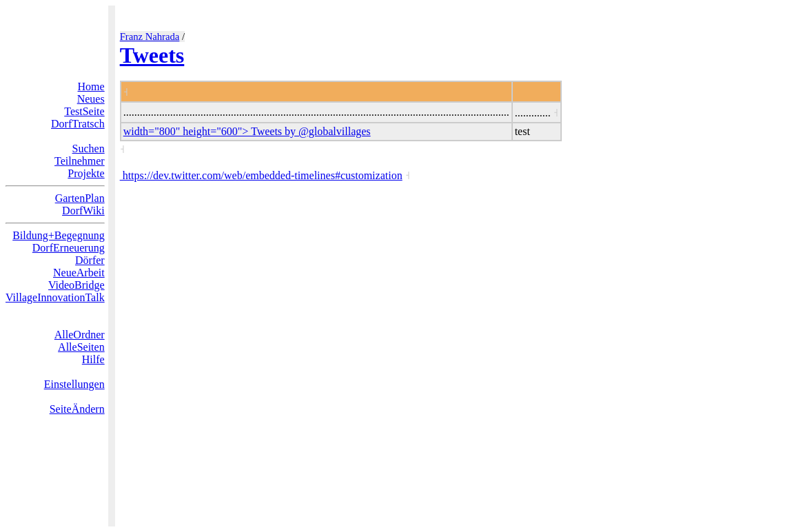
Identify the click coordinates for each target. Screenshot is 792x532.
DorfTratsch (78, 124)
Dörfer (90, 260)
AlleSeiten (81, 347)
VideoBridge (77, 285)
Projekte (86, 173)
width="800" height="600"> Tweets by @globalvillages (247, 131)
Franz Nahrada (150, 37)
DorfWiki (83, 211)
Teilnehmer (80, 161)
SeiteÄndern (77, 409)
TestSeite (84, 111)
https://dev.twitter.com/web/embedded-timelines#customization (261, 175)
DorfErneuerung (69, 248)
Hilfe (93, 359)
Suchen (89, 149)
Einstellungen (74, 384)
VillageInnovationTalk (55, 297)
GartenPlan (80, 198)
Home (91, 86)
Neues (91, 99)
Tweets (152, 55)
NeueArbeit (79, 273)
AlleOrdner (80, 335)
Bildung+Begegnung (58, 235)
